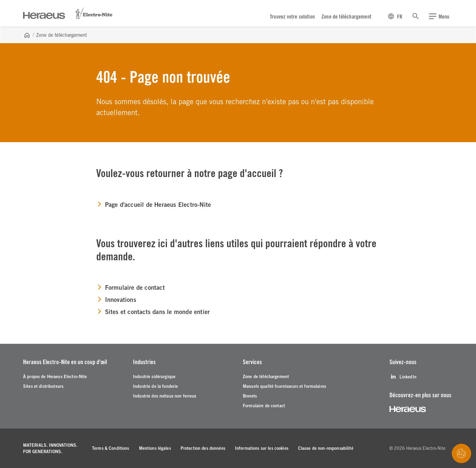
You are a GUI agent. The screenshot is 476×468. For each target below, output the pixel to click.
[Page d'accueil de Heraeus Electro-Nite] (154, 205)
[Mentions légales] (155, 448)
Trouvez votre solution (292, 17)
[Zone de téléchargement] (266, 377)
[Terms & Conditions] (111, 448)
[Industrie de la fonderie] (155, 386)
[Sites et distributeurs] (43, 386)
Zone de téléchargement (346, 17)
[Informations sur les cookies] (262, 448)
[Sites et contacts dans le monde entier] (153, 312)
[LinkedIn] (403, 377)
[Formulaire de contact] (130, 288)
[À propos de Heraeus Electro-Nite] (55, 377)
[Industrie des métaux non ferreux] (165, 396)
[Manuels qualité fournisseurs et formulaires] (284, 386)
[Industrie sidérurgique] (154, 377)
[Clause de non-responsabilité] (326, 448)
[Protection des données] (203, 448)
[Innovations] (116, 300)
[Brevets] (250, 396)
